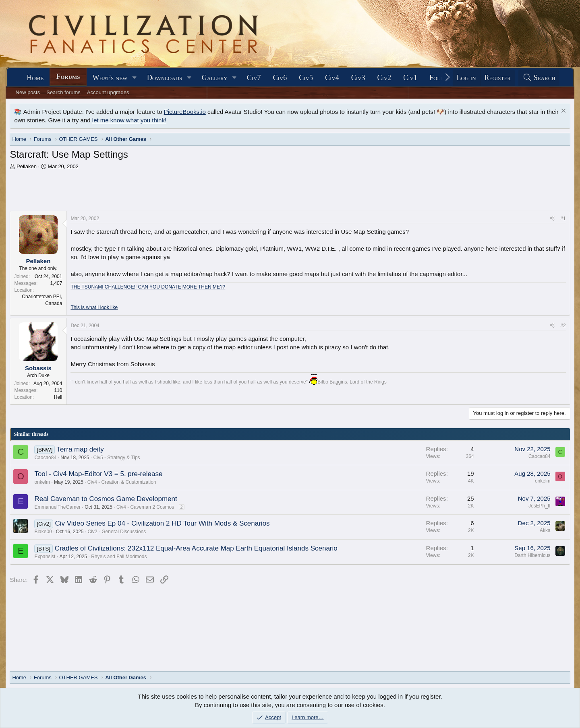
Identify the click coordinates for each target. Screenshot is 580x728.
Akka (545, 530)
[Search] (539, 78)
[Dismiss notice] (562, 112)
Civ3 (358, 78)
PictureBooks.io (185, 112)
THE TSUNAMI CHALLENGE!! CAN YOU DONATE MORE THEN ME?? (148, 287)
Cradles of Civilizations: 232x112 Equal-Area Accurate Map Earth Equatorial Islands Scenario (196, 548)
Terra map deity (80, 449)
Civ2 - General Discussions (117, 532)
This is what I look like (94, 307)
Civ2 (384, 78)
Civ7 (254, 78)
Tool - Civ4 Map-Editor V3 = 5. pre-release (98, 474)
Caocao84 (45, 458)
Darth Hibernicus (532, 555)
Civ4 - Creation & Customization (122, 482)
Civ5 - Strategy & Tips (117, 458)
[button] (135, 78)
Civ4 (332, 78)
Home (35, 78)
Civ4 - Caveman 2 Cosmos (145, 507)
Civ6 (280, 78)
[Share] (552, 219)
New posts (28, 92)
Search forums (63, 92)
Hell (58, 397)
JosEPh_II (540, 506)
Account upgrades (108, 92)
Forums (68, 76)
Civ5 (306, 78)
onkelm (42, 482)
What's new (110, 78)
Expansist (45, 557)
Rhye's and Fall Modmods (119, 557)
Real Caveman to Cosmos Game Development (106, 499)
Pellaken (27, 166)
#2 (563, 326)
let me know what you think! (129, 120)
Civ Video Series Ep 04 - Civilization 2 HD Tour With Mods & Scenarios (162, 523)
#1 (563, 219)
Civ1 (410, 78)
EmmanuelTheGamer (57, 507)
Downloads (165, 78)
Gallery (215, 78)
